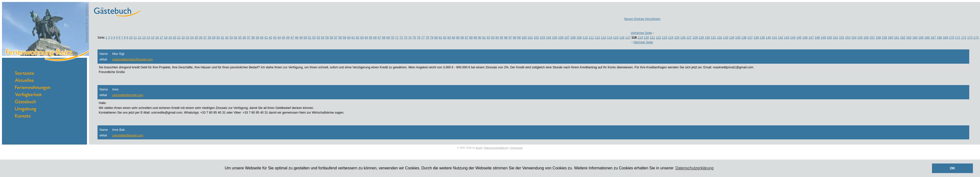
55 (327, 37)
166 (927, 37)
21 (179, 37)
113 (604, 37)
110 (585, 37)
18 (166, 37)
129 (701, 37)
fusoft (479, 148)
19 (170, 37)
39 (257, 37)
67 (379, 37)
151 (836, 37)
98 (514, 37)
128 (695, 37)
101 (530, 37)
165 (921, 37)
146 (805, 37)
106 (561, 37)
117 (628, 37)
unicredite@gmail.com (128, 95)
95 (502, 37)
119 (640, 37)
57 (336, 37)
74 (410, 37)
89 (475, 37)
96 (506, 37)
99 (519, 37)
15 (153, 37)
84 (453, 37)
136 (744, 37)
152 (842, 37)
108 (573, 37)
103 (542, 37)
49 (301, 37)
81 (441, 37)
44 (279, 37)
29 (214, 37)
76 (419, 37)
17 (161, 37)
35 (240, 37)
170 (951, 37)
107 (567, 37)
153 (848, 37)
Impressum (517, 148)
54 (323, 37)
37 (248, 37)
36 (244, 37)
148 (817, 37)
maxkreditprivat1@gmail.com (132, 59)
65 (371, 37)
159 (884, 37)
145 (799, 37)
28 (209, 37)
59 (344, 37)
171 (958, 37)
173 (970, 37)
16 (157, 37)
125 (677, 37)
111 (591, 37)
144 (793, 37)
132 (719, 37)
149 (823, 37)
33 (231, 37)
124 (671, 37)
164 (915, 37)
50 (305, 37)
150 (829, 37)
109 (579, 37)
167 (933, 37)
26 (201, 37)
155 (860, 37)
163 (909, 37)
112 (597, 37)
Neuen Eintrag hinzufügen (642, 19)
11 (135, 37)
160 (890, 37)
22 (183, 37)
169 (945, 37)
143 (787, 37)
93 (493, 37)
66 (375, 37)
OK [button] (953, 168)
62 (357, 37)
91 (484, 37)
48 (296, 37)
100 (524, 37)
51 (310, 37)
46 (288, 37)
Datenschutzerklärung (496, 148)
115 (616, 37)
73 (405, 37)
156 (866, 37)
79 (432, 37)
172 (964, 37)
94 (497, 37)
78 (427, 37)
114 (610, 37)
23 (187, 37)
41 (266, 37)
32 (227, 37)
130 (707, 37)
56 (331, 37)
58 (340, 37)
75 (414, 37)
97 (510, 37)
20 (174, 37)
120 (646, 37)
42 (270, 37)
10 (131, 37)
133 (726, 37)
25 (196, 37)
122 (658, 37)
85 (458, 37)
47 (292, 37)
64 (366, 37)
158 (878, 37)
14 (148, 37)
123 (665, 37)
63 (362, 37)
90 (480, 37)
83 (449, 37)
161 (897, 37)
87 (466, 37)
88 (471, 37)
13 (144, 37)
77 (423, 37)
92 (488, 37)
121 (652, 37)
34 (235, 37)
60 (349, 37)
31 (222, 37)
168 (939, 37)
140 (768, 37)
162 (903, 37)
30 (218, 37)
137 (750, 37)
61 (353, 37)
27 (205, 37)
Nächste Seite (643, 42)
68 (384, 37)
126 (683, 37)
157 (872, 37)
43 (275, 37)
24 (192, 37)
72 (401, 37)
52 (314, 37)
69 (388, 37)
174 (976, 37)
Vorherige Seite (641, 33)
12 (140, 37)
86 (462, 37)
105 (555, 37)
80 (436, 37)
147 (811, 37)
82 (445, 37)
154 (854, 37)
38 (253, 37)
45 (283, 37)
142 (780, 37)
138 (756, 37)
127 (689, 37)
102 (536, 37)
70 (392, 37)
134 (732, 37)
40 (262, 37)
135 (738, 37)
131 (713, 37)
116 (622, 37)
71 (397, 37)
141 (774, 37)
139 (762, 37)
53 (318, 37)
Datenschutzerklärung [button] (695, 168)
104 (548, 37)
